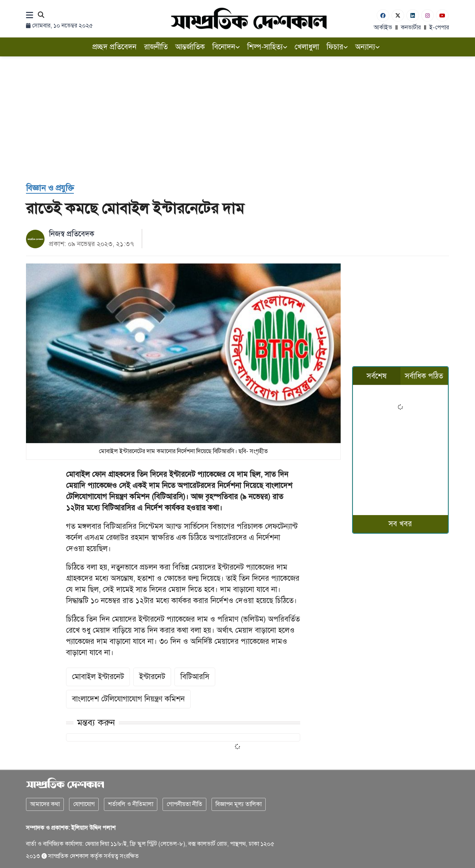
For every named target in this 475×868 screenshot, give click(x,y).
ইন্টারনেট (152, 677)
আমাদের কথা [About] (45, 804)
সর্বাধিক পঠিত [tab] (424, 376)
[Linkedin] (413, 15)
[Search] (41, 15)
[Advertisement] (237, 119)
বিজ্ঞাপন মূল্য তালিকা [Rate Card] (239, 804)
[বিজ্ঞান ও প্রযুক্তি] (50, 188)
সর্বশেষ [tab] (377, 376)
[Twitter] (398, 15)
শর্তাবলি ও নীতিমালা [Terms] (131, 804)
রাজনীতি (156, 47)
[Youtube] (442, 15)
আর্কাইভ (383, 27)
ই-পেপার (439, 27)
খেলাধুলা (307, 47)
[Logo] (249, 18)
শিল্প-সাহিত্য (267, 47)
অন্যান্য (367, 47)
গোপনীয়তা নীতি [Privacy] (184, 804)
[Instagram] (427, 15)
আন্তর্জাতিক (190, 47)
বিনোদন (226, 47)
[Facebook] (383, 15)
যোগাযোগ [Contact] (84, 804)
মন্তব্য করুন (96, 723)
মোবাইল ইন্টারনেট (98, 677)
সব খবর (400, 524)
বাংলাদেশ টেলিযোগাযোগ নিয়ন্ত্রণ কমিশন (128, 699)
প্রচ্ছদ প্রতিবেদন (114, 47)
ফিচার (337, 47)
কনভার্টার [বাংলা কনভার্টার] (411, 27)
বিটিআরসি (195, 677)
